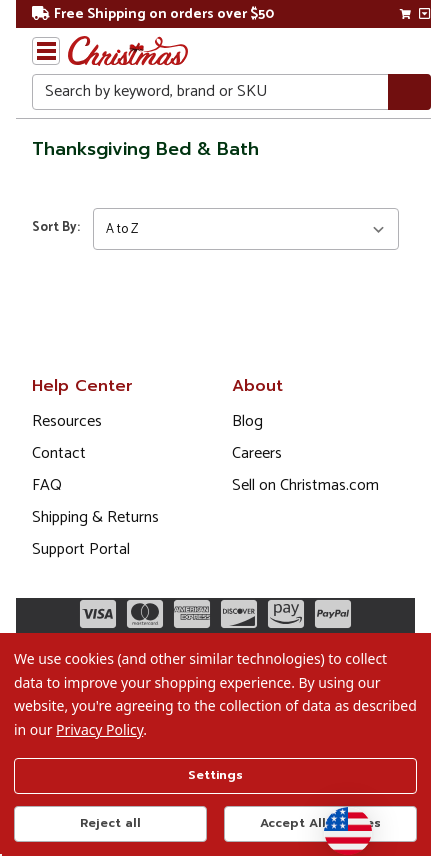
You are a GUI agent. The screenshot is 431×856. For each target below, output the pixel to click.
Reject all (110, 823)
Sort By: (56, 227)
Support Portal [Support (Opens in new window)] (81, 549)
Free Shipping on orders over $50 (153, 14)
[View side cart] (424, 14)
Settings (215, 775)
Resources (67, 421)
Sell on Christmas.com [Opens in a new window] (305, 485)
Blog (247, 421)
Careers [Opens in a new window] (257, 453)
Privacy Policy (99, 729)
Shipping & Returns (95, 517)
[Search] (409, 92)
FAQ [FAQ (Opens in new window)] (47, 485)
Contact (59, 453)
